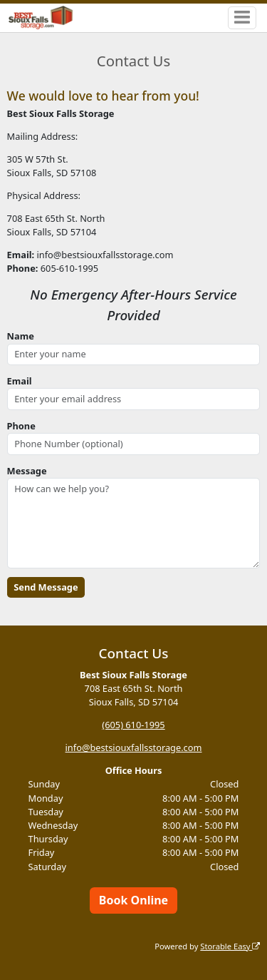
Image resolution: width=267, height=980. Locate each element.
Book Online (133, 900)
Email (20, 381)
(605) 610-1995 (133, 725)
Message (27, 471)
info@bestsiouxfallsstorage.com (134, 747)
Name (21, 336)
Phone (21, 426)
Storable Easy (230, 946)
